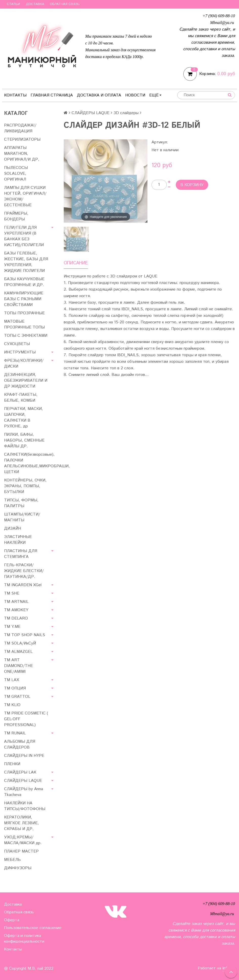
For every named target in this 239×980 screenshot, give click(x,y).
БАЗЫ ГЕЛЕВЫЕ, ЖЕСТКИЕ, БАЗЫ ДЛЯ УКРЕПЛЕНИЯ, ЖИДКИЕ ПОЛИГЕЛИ (26, 262)
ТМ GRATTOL (17, 697)
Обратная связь (65, 4)
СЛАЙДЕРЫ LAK (20, 772)
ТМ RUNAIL (15, 733)
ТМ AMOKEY (16, 610)
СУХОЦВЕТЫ (17, 344)
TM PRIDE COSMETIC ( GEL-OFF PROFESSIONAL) (26, 719)
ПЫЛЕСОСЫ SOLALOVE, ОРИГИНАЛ (16, 174)
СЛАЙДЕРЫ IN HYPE (24, 756)
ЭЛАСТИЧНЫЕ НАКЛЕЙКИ (18, 540)
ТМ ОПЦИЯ (15, 688)
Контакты (15, 95)
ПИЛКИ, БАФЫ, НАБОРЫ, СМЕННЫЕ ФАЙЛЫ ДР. (24, 440)
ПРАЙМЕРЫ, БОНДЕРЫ (16, 216)
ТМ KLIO (12, 705)
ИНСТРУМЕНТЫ (20, 352)
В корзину (192, 185)
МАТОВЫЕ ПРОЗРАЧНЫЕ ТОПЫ (24, 324)
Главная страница (52, 95)
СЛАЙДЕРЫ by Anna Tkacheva (24, 792)
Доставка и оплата (99, 95)
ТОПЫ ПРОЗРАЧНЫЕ (24, 313)
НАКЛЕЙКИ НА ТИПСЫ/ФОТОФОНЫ (25, 806)
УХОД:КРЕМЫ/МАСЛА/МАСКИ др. (23, 840)
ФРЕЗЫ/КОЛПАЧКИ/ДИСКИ (24, 364)
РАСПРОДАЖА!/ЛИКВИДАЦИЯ (20, 128)
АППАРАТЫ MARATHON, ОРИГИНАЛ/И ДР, (22, 154)
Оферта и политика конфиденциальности (24, 939)
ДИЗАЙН (13, 528)
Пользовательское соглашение (33, 928)
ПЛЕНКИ (12, 764)
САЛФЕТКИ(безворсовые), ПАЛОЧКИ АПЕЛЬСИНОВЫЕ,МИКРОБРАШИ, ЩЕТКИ (30, 463)
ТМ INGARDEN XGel (23, 585)
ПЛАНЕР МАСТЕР (21, 851)
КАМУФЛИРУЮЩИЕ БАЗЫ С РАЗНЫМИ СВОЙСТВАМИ (24, 299)
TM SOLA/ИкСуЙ (20, 643)
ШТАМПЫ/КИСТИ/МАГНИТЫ (22, 517)
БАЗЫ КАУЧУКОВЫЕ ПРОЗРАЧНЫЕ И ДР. (24, 282)
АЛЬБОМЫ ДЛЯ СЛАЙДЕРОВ (20, 744)
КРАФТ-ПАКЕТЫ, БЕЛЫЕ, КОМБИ (21, 398)
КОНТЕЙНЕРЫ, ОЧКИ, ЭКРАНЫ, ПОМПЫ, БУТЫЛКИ (25, 486)
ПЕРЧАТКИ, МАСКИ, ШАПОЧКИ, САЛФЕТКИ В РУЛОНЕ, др (24, 418)
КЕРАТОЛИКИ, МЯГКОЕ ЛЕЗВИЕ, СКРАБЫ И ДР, (21, 823)
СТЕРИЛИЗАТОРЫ (22, 139)
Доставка (35, 4)
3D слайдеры (126, 113)
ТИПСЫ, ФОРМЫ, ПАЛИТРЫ (21, 503)
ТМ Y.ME (12, 627)
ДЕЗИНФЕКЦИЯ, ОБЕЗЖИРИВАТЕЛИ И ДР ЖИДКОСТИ (26, 381)
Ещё (155, 95)
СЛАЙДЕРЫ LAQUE (91, 113)
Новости (135, 95)
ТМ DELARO (16, 618)
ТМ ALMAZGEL (18, 652)
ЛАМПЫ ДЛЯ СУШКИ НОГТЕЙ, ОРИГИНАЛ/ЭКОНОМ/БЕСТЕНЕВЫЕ (25, 196)
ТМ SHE (12, 593)
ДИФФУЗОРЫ (18, 868)
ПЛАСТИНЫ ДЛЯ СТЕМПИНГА (21, 554)
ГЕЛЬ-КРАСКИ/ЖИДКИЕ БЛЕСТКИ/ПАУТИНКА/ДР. (24, 571)
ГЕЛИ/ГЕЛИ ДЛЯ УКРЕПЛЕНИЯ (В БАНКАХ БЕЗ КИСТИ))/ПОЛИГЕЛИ (24, 236)
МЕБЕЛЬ (12, 860)
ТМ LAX (12, 680)
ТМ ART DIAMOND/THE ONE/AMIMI (18, 666)
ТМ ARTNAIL (16, 602)
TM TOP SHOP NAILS (25, 635)
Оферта (12, 920)
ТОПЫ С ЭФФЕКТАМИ (26, 336)
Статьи (13, 4)
